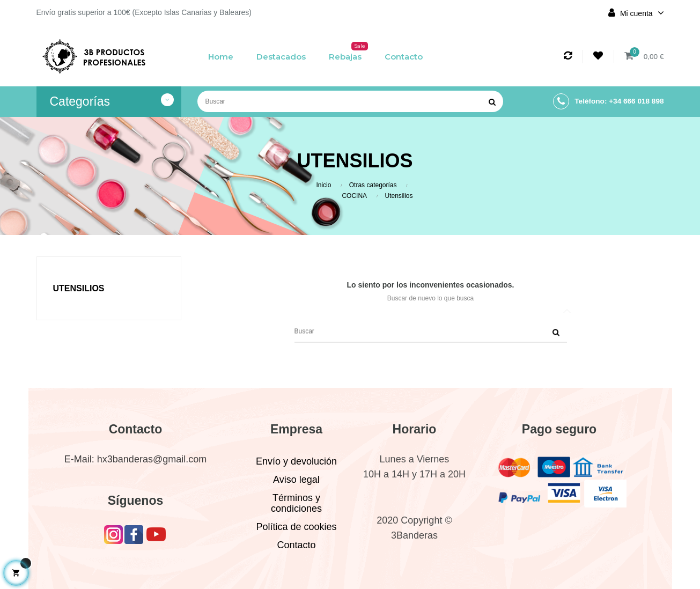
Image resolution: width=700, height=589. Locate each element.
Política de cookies (296, 527)
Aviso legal (296, 480)
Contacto (296, 545)
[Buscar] (350, 101)
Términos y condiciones (296, 503)
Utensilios (79, 288)
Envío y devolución (296, 461)
